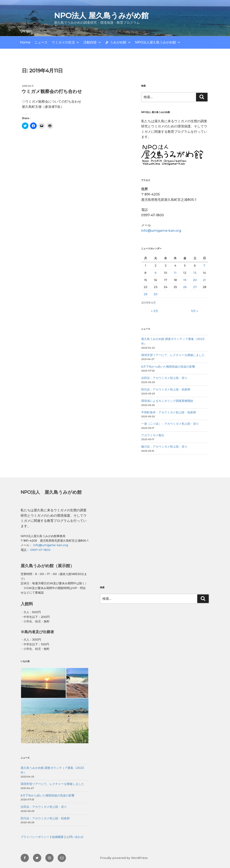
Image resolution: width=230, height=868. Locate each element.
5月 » (195, 311)
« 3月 (155, 311)
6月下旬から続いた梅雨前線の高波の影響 (168, 367)
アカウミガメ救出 (153, 435)
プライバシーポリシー (35, 837)
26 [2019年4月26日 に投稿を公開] (185, 287)
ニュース (41, 42)
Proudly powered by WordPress (124, 858)
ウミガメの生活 (63, 42)
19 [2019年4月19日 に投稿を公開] (185, 280)
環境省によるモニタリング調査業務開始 (167, 401)
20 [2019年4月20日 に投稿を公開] (195, 280)
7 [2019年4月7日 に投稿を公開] (204, 266)
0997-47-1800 (40, 550)
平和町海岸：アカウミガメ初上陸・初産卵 (169, 412)
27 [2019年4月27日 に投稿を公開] (195, 287)
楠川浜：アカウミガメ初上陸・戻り (164, 447)
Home (25, 42)
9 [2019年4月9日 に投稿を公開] (155, 273)
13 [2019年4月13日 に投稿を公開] (195, 273)
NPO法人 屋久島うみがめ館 (101, 15)
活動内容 (90, 42)
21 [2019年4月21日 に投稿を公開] (204, 280)
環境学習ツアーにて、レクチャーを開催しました (173, 355)
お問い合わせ (75, 837)
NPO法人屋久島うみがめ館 (155, 42)
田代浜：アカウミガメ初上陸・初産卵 (166, 389)
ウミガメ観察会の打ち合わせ (52, 91)
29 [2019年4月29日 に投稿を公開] (146, 294)
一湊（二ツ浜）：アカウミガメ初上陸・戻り (170, 424)
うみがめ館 (118, 42)
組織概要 (58, 837)
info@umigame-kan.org (161, 231)
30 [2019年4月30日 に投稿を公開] (155, 294)
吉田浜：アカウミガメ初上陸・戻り (164, 378)
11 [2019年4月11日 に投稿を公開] (175, 273)
